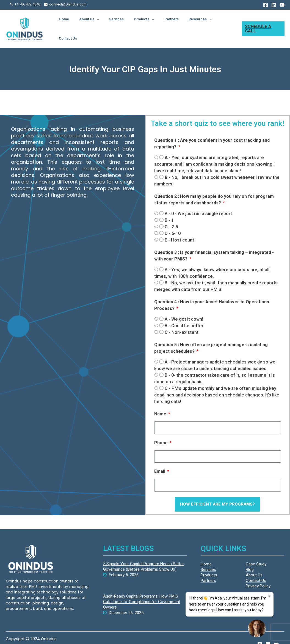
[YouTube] (282, 5)
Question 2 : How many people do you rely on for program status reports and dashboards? (214, 187)
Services (127, 22)
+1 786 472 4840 (25, 4)
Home (83, 22)
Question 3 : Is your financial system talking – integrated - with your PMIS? (214, 243)
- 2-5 (171, 215)
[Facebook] (266, 5)
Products (150, 23)
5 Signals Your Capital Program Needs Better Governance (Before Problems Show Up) (143, 554)
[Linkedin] (274, 5)
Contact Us (223, 22)
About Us (104, 23)
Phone (161, 431)
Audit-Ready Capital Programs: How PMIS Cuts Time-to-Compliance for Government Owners (142, 589)
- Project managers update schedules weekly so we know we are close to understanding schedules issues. (215, 353)
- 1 (169, 208)
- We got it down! (184, 307)
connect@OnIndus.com (65, 4)
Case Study (256, 552)
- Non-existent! (182, 320)
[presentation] (112, 23)
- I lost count (179, 228)
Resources (197, 23)
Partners (172, 22)
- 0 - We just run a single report (198, 201)
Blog (250, 557)
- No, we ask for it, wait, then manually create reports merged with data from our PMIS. (216, 274)
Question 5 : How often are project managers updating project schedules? (211, 336)
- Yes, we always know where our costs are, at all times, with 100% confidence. (212, 261)
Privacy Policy (258, 574)
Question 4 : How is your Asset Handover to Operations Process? (212, 293)
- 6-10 (173, 221)
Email (160, 459)
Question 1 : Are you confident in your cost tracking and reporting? (212, 131)
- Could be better (184, 313)
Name (161, 402)
